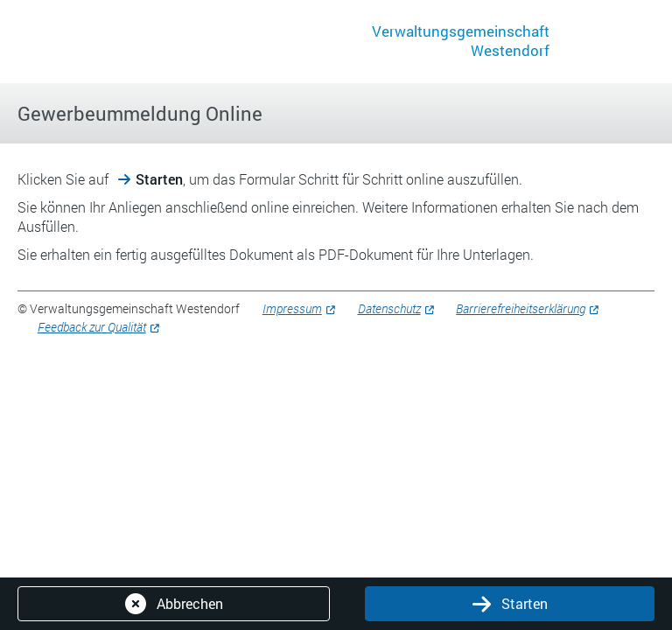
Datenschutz (389, 308)
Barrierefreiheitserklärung (521, 308)
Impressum (292, 308)
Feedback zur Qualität (92, 327)
